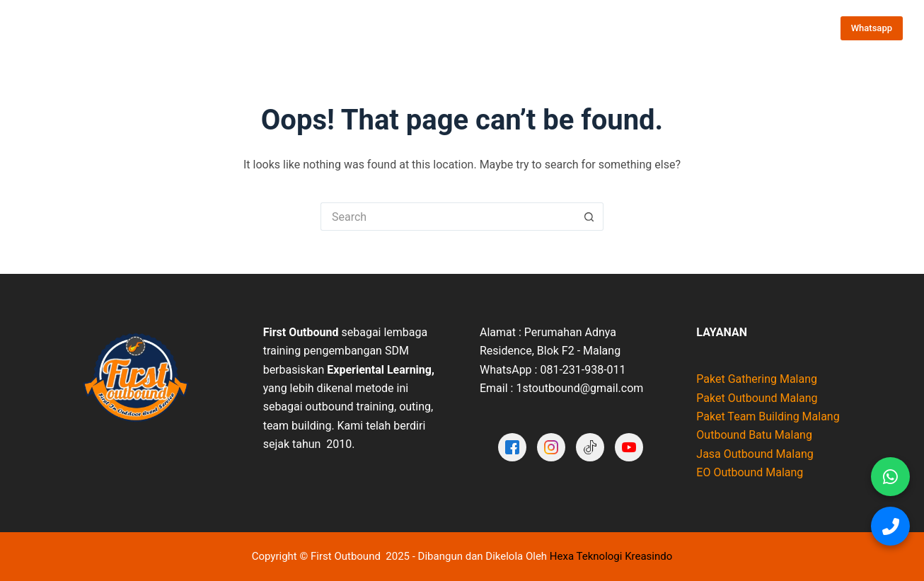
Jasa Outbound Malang (755, 454)
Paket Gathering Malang (757, 379)
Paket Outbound (319, 28)
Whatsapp (872, 28)
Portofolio (481, 28)
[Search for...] (448, 217)
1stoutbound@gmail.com (579, 388)
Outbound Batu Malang (754, 435)
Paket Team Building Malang (768, 416)
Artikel (676, 28)
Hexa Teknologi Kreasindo (611, 556)
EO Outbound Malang (750, 472)
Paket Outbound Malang (757, 398)
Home (243, 28)
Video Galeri (614, 28)
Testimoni (547, 28)
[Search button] (589, 217)
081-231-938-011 (583, 370)
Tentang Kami (407, 28)
